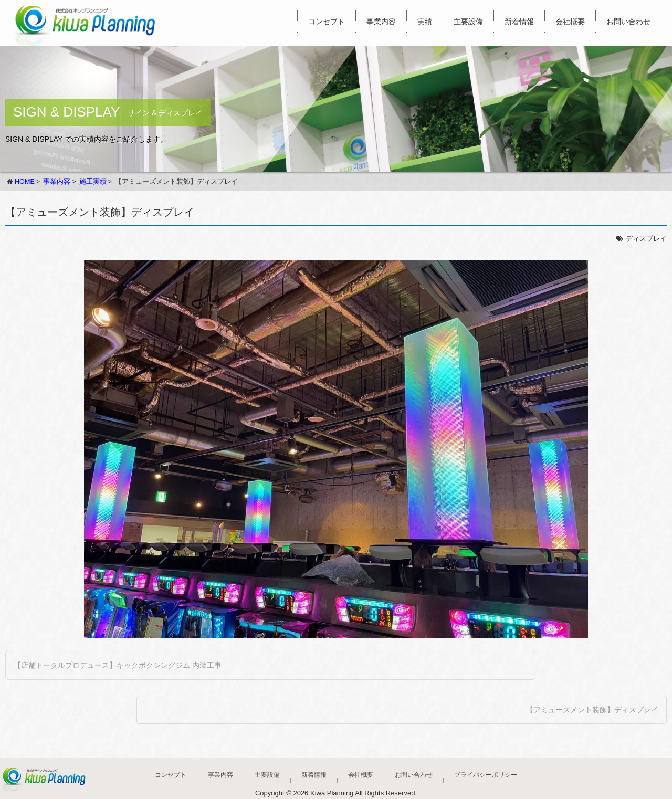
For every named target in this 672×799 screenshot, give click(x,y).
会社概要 (570, 22)
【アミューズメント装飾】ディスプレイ (592, 710)
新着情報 (519, 22)
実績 (425, 22)
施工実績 (93, 182)
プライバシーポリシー (486, 775)
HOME (25, 182)
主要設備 (468, 22)
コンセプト (327, 22)
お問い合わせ (628, 22)
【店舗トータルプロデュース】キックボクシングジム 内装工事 (118, 665)
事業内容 (381, 22)
